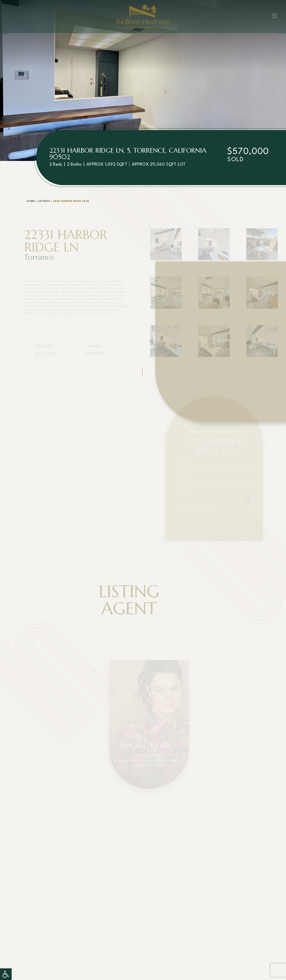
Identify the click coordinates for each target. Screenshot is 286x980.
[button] (6, 974)
